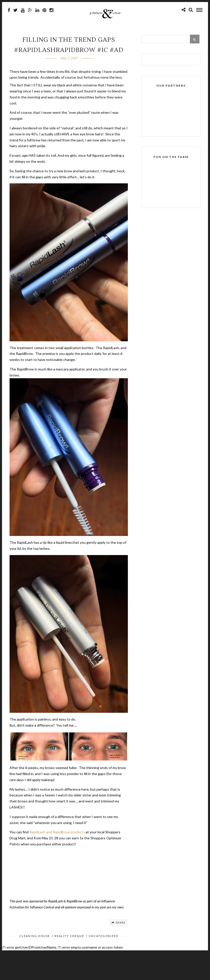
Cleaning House (35, 936)
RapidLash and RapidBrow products (57, 832)
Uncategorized (103, 936)
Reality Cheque (69, 936)
